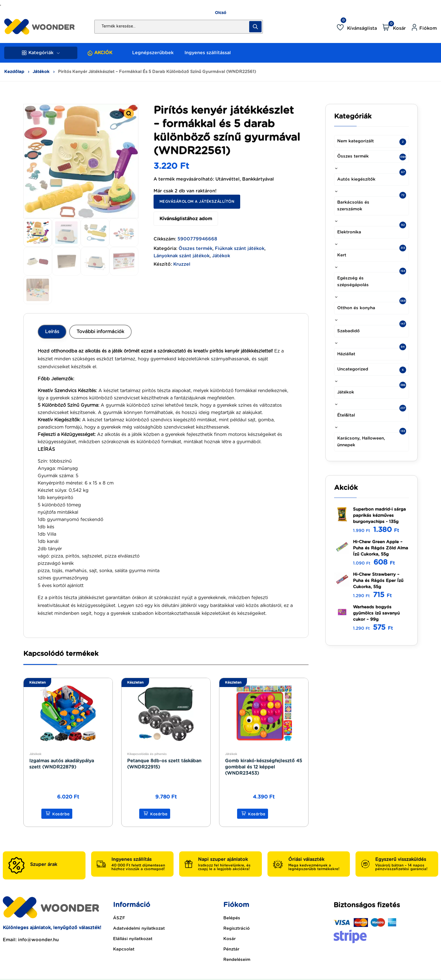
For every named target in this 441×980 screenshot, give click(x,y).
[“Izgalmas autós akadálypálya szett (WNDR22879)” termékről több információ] (57, 814)
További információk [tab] (100, 332)
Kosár (229, 939)
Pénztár (231, 949)
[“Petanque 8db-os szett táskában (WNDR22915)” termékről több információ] (155, 814)
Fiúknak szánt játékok (240, 249)
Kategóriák (41, 53)
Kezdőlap (14, 72)
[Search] (255, 27)
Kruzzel (182, 264)
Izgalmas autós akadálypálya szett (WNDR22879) (62, 764)
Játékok (41, 72)
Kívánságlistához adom (186, 219)
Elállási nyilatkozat (133, 939)
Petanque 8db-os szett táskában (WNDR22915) (164, 764)
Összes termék (195, 249)
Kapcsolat (124, 949)
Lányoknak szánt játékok (182, 256)
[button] (129, 113)
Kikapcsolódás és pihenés (147, 754)
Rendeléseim (237, 960)
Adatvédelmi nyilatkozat (139, 928)
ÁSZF (119, 918)
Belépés (232, 918)
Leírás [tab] (52, 332)
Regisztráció (237, 928)
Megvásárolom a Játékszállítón (197, 201)
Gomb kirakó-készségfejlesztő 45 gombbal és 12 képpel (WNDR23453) (264, 767)
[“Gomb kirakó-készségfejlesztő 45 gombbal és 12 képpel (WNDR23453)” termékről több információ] (253, 814)
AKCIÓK (103, 53)
